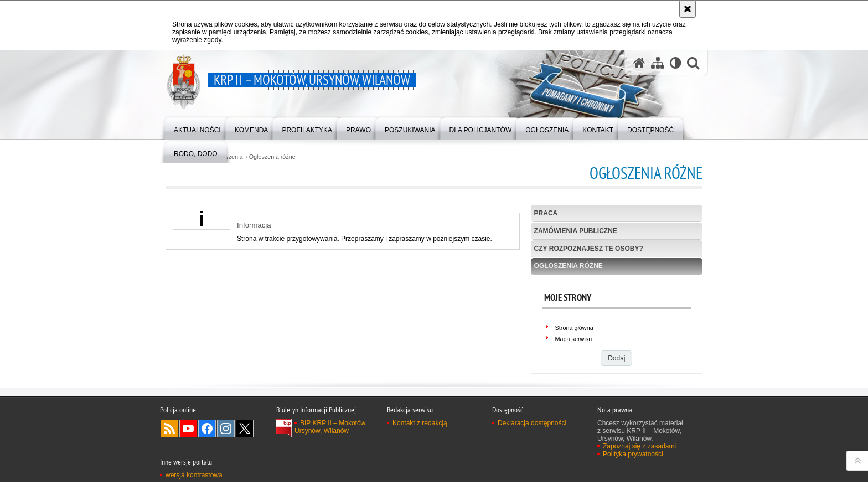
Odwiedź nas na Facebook (207, 468)
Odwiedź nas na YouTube (188, 468)
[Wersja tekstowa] (676, 63)
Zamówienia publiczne (576, 231)
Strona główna (574, 328)
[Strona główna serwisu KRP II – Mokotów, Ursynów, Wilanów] (639, 63)
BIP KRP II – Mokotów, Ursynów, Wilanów (331, 466)
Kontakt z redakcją (420, 462)
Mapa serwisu (574, 339)
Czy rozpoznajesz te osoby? (589, 249)
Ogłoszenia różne (272, 157)
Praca (546, 213)
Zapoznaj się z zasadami (639, 486)
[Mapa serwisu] (658, 63)
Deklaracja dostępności (532, 462)
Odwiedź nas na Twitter (245, 468)
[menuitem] (197, 128)
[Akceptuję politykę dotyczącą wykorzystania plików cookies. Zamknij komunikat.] (688, 9)
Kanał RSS (169, 468)
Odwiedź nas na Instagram (226, 468)
